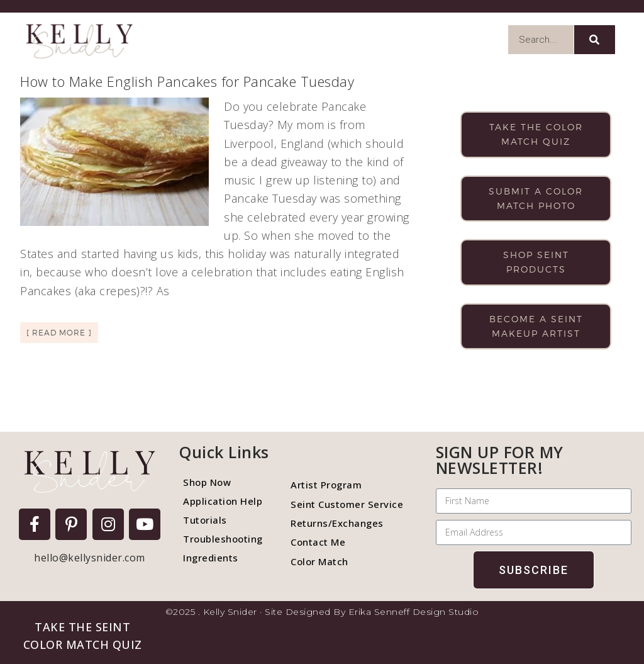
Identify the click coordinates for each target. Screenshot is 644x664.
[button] (82, 636)
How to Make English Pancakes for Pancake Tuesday (187, 81)
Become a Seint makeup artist (536, 326)
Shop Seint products (536, 262)
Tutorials (205, 520)
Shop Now (207, 482)
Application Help (223, 501)
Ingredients (211, 558)
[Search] (595, 40)
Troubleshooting (223, 539)
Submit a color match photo (536, 198)
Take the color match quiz (536, 134)
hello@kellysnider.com (90, 558)
